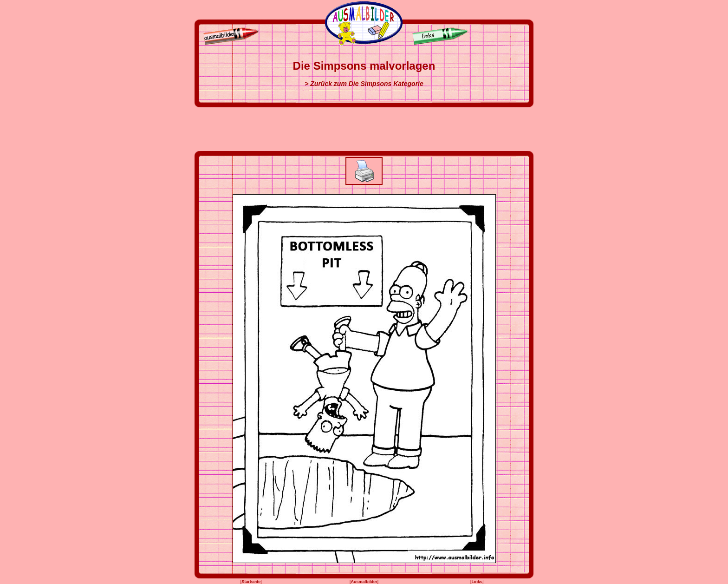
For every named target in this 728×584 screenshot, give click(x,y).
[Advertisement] (364, 129)
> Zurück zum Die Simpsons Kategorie (364, 84)
